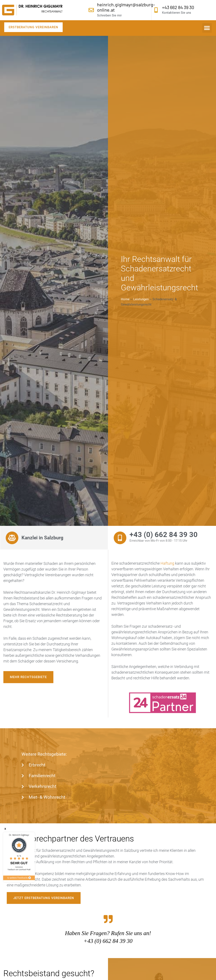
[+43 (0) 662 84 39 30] (120, 538)
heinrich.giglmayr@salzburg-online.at (126, 7)
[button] (207, 28)
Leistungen (141, 299)
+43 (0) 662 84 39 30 (164, 535)
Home (125, 299)
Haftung (167, 563)
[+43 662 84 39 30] (156, 10)
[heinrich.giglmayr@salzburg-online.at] (91, 10)
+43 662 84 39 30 (178, 7)
